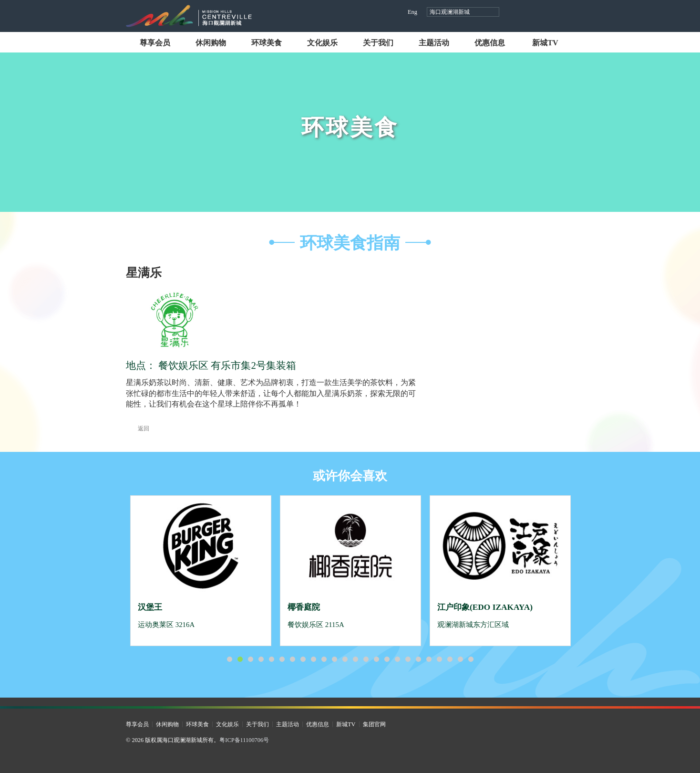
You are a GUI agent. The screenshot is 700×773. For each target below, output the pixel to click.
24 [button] (471, 659)
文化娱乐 (322, 43)
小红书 (551, 13)
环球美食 (267, 43)
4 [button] (261, 659)
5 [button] (271, 659)
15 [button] (376, 659)
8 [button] (303, 659)
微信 (569, 13)
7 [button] (292, 659)
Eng (412, 12)
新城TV (545, 43)
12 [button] (345, 659)
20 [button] (429, 659)
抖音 (514, 13)
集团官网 (374, 724)
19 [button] (418, 659)
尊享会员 (155, 43)
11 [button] (334, 659)
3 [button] (250, 659)
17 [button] (397, 659)
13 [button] (355, 659)
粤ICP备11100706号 (244, 740)
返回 (138, 428)
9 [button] (313, 659)
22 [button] (450, 659)
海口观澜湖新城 (450, 12)
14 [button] (366, 659)
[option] (201, 571)
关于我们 (378, 43)
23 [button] (460, 659)
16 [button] (387, 659)
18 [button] (408, 659)
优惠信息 (490, 43)
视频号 (532, 13)
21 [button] (439, 659)
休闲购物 (211, 43)
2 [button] (240, 659)
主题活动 (434, 43)
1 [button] (229, 659)
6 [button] (282, 659)
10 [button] (324, 659)
